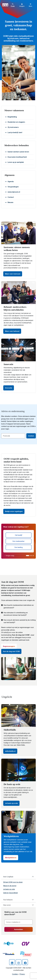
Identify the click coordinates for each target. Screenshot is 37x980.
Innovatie (9, 388)
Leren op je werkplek (14, 162)
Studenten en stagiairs (15, 122)
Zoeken (31, 436)
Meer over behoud (12, 331)
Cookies (15, 974)
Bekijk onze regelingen (14, 511)
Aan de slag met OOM (11, 651)
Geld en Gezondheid (10, 893)
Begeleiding (11, 117)
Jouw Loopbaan (8, 877)
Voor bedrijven (8, 900)
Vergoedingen (12, 187)
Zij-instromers (12, 127)
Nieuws (9, 202)
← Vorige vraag (9, 556)
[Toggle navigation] (30, 5)
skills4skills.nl (10, 751)
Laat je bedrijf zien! (14, 133)
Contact (9, 197)
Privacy (22, 974)
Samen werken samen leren (17, 152)
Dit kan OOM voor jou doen (13, 882)
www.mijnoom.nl (13, 192)
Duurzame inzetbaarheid (16, 157)
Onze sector (7, 905)
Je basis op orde (11, 803)
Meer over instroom (13, 274)
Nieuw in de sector (10, 886)
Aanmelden (18, 929)
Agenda (9, 182)
